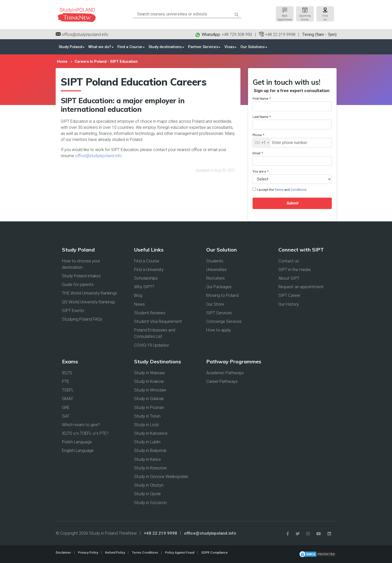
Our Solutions (252, 47)
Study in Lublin (147, 442)
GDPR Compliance (214, 553)
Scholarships (146, 278)
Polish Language (77, 442)
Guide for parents (78, 284)
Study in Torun (147, 416)
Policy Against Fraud (180, 553)
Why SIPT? (144, 287)
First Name (262, 99)
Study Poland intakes (81, 276)
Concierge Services (224, 321)
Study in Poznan (149, 407)
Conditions (298, 190)
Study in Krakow (149, 381)
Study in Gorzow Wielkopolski (161, 476)
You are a (260, 171)
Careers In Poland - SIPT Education (106, 61)
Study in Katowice (151, 433)
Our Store (215, 304)
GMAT (68, 399)
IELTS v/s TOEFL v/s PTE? (85, 433)
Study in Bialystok (150, 451)
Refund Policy (115, 553)
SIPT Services (219, 313)
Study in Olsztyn (149, 485)
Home (62, 61)
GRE (66, 407)
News (139, 304)
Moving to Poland (222, 296)
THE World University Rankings (90, 293)
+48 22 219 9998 (277, 35)
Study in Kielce (148, 459)
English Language (78, 451)
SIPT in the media (294, 269)
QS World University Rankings (89, 302)
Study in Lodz (147, 425)
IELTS (67, 373)
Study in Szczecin (150, 503)
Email (258, 153)
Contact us (289, 261)
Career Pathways (222, 381)
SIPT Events (73, 310)
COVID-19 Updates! (151, 345)
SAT (66, 416)
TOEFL (68, 390)
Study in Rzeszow (150, 468)
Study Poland (70, 47)
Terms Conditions (145, 553)
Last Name (262, 117)
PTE (66, 381)
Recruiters (215, 278)
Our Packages (219, 287)
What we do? (100, 47)
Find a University (149, 269)
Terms (279, 190)
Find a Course (130, 47)
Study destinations (165, 47)
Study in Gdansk (149, 399)
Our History (289, 304)
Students (215, 261)
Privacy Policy (88, 553)
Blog (138, 296)
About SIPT (289, 278)
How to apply (219, 330)
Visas (228, 47)
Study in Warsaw (150, 373)
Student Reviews (150, 313)
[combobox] (262, 143)
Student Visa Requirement (158, 321)
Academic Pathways (225, 373)
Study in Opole (147, 494)
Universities (216, 269)
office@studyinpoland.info (82, 35)
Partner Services (202, 47)
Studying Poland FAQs (82, 319)
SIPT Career (289, 296)
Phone (258, 135)
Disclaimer (63, 553)
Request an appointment (301, 287)
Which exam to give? (81, 425)
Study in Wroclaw (150, 390)
